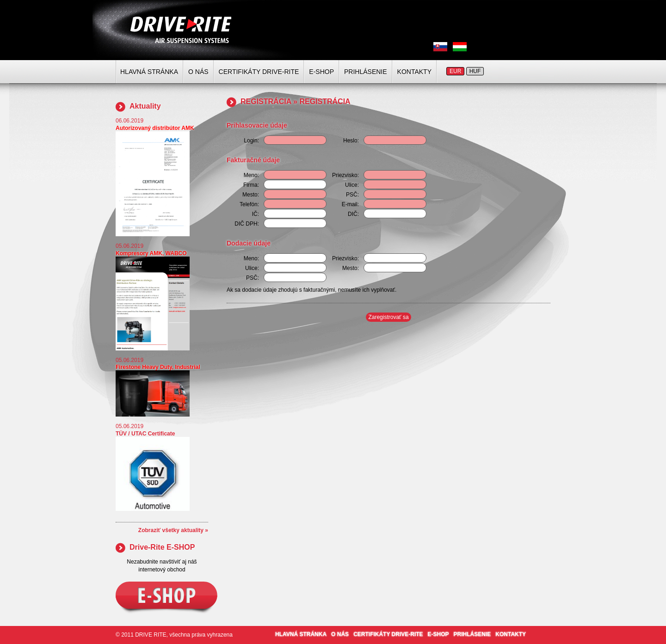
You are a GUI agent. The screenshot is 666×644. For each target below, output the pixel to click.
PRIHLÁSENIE (366, 72)
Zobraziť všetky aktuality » (173, 530)
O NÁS (198, 72)
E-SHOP (321, 72)
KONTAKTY (414, 72)
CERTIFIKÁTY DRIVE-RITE (259, 72)
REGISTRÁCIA (266, 101)
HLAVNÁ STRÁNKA (149, 72)
